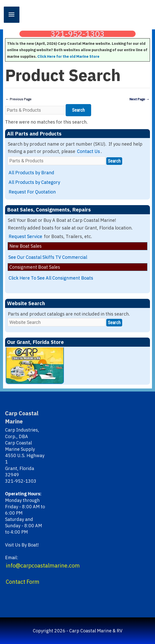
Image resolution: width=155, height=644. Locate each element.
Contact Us (88, 151)
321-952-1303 (77, 34)
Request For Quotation (32, 192)
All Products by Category (34, 182)
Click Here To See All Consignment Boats (51, 278)
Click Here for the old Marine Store (68, 56)
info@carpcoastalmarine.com (43, 565)
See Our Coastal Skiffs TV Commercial (48, 257)
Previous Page (19, 99)
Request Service (25, 236)
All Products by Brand (31, 173)
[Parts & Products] (35, 110)
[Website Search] (57, 322)
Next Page (139, 99)
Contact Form (23, 582)
